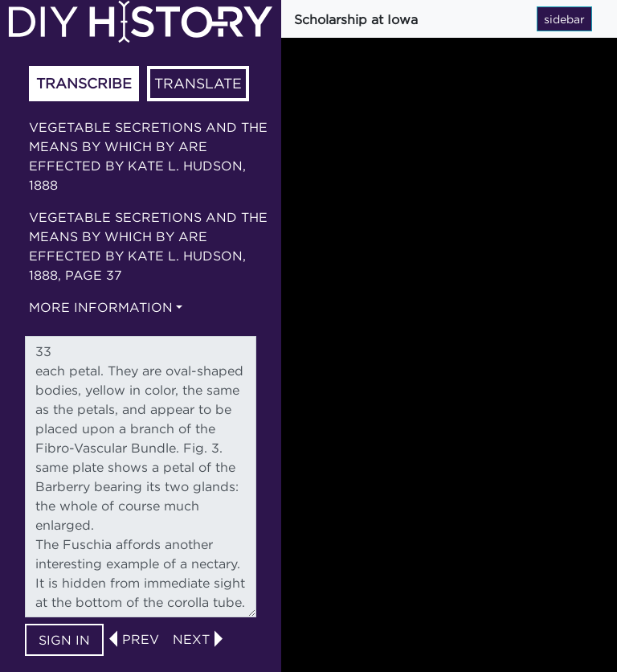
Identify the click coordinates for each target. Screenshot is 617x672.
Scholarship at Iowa (356, 19)
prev (141, 639)
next (191, 639)
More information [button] (101, 307)
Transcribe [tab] (84, 83)
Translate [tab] (198, 83)
